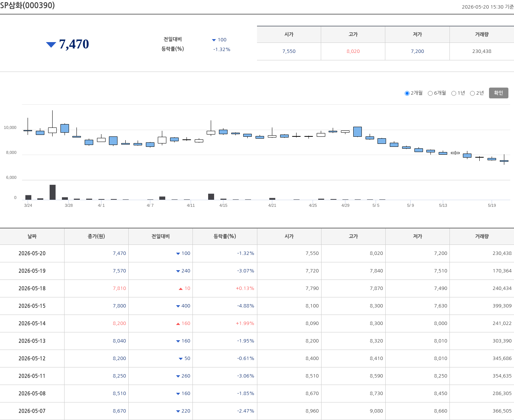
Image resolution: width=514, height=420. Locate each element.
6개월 (440, 93)
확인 (499, 93)
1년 (461, 93)
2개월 (417, 93)
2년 (480, 93)
